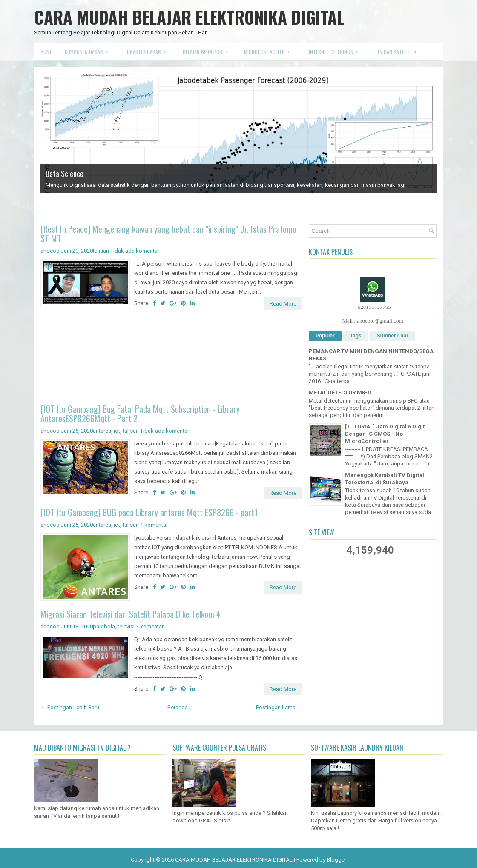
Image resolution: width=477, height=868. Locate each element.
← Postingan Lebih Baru (70, 707)
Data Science (65, 174)
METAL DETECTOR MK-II (340, 393)
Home (46, 52)
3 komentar (150, 627)
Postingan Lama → (279, 707)
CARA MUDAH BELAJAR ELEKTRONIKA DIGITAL (189, 17)
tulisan (101, 251)
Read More (283, 304)
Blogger (336, 860)
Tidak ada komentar (135, 251)
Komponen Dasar (89, 49)
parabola (104, 627)
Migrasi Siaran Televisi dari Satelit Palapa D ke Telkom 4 (131, 614)
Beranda (178, 707)
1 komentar (154, 525)
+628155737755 (372, 307)
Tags (356, 336)
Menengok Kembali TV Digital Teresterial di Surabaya (385, 479)
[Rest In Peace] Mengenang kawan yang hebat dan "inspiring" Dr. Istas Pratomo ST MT (168, 234)
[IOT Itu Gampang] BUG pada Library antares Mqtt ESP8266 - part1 (149, 512)
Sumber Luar (393, 336)
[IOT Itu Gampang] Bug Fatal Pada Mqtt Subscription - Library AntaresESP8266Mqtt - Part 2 (140, 414)
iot (117, 431)
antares (102, 431)
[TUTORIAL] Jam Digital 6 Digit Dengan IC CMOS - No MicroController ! (385, 434)
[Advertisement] (171, 358)
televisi (126, 627)
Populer (325, 336)
